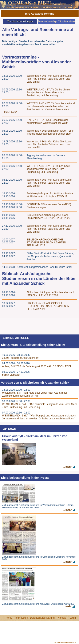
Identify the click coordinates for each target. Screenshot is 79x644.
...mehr (68, 467)
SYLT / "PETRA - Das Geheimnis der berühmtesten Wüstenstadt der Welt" (47, 121)
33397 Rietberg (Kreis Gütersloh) (21, 358)
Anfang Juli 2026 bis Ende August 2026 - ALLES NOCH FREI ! (37, 366)
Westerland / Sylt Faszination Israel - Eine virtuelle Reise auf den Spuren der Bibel (50, 132)
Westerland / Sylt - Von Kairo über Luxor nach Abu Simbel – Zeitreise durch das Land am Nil (49, 79)
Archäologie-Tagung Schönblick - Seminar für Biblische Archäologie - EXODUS (50, 195)
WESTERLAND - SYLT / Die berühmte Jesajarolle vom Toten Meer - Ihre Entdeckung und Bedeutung (48, 93)
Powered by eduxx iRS (65, 643)
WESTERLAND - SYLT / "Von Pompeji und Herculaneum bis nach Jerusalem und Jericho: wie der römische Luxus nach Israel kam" (39, 108)
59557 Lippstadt (11, 375)
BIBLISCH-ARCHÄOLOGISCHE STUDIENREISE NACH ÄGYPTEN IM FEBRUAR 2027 (48, 306)
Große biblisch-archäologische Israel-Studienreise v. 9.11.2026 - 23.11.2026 (48, 217)
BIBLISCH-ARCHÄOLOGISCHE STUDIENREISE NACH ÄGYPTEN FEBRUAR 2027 (46, 243)
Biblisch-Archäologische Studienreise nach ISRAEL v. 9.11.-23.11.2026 (51, 294)
